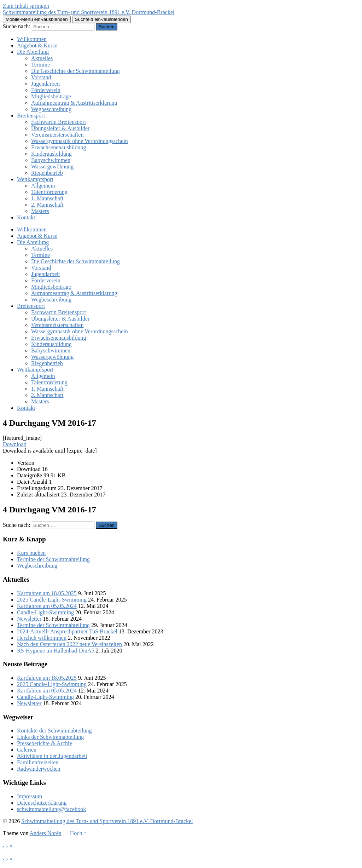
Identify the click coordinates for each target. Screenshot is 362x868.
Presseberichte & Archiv (45, 743)
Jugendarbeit (46, 84)
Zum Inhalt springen (26, 6)
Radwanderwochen (39, 769)
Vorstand (41, 77)
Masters (40, 211)
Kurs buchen (31, 553)
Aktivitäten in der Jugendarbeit (52, 756)
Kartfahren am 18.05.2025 (47, 593)
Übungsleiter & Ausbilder (60, 128)
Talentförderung (49, 192)
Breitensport (31, 116)
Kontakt (26, 217)
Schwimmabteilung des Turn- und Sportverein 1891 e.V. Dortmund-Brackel (89, 12)
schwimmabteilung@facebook (51, 809)
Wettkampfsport (35, 179)
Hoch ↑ (78, 833)
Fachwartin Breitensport (59, 122)
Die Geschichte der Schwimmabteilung (75, 71)
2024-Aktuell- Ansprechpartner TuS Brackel (67, 631)
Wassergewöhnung (52, 166)
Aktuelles (42, 58)
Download (15, 444)
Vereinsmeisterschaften (57, 135)
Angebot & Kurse (37, 45)
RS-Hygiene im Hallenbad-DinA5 (56, 651)
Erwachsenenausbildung (59, 147)
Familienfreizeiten (38, 762)
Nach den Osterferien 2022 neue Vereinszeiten (69, 644)
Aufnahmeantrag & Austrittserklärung (74, 103)
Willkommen (32, 39)
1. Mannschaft (47, 198)
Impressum (30, 796)
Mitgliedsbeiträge (51, 96)
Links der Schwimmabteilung (50, 737)
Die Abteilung (33, 52)
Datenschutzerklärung (42, 803)
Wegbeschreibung (51, 109)
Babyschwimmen (51, 160)
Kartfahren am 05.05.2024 (47, 606)
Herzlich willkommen (42, 638)
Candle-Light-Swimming (45, 612)
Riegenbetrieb (47, 173)
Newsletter (29, 619)
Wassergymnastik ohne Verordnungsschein (80, 141)
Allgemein (43, 186)
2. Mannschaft (47, 205)
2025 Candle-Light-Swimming (52, 600)
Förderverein (46, 90)
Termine (40, 65)
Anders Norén (46, 833)
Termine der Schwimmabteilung (53, 559)
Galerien (27, 750)
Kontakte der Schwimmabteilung (54, 731)
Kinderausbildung (51, 154)
